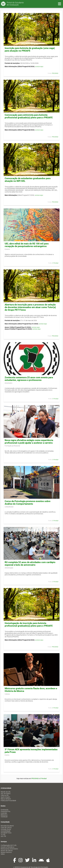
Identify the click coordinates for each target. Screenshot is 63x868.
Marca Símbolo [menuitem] (6, 799)
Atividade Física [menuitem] (6, 833)
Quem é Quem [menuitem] (5, 797)
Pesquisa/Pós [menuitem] (6, 811)
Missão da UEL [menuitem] (6, 792)
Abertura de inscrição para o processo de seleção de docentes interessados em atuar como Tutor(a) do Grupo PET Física (30, 307)
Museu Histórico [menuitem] (6, 852)
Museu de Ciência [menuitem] (7, 851)
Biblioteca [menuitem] (4, 815)
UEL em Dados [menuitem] (6, 794)
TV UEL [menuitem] (3, 834)
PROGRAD (55, 73)
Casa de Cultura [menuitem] (6, 828)
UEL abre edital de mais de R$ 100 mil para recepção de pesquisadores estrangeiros (27, 245)
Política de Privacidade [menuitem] (8, 801)
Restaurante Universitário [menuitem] (9, 849)
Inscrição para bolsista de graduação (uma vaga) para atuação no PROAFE (30, 49)
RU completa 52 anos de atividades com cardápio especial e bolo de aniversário (30, 564)
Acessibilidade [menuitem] (6, 831)
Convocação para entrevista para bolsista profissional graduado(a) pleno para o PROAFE (29, 116)
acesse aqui (39, 66)
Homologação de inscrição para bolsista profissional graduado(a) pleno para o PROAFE (29, 624)
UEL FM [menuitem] (3, 836)
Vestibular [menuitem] (4, 817)
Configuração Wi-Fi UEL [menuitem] (9, 845)
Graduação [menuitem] (5, 810)
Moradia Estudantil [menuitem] (7, 826)
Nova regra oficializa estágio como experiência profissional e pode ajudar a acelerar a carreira (29, 442)
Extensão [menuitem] (4, 813)
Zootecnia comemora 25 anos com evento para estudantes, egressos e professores (29, 379)
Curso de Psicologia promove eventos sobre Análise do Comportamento (28, 503)
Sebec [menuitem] (3, 854)
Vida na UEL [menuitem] (5, 795)
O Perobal (55, 263)
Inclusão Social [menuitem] (6, 829)
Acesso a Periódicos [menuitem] (8, 847)
